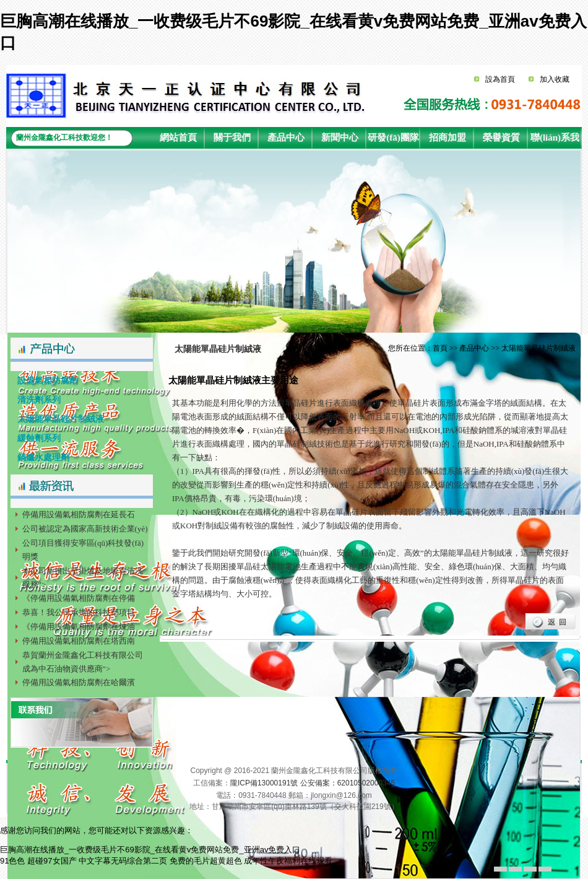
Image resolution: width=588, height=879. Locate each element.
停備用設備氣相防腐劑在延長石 (79, 514)
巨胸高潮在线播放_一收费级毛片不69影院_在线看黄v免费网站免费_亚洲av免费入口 (150, 850)
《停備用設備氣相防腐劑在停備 (79, 598)
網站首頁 (178, 138)
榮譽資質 (501, 138)
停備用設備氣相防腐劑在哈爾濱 (79, 682)
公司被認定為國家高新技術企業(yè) (85, 529)
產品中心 (286, 138)
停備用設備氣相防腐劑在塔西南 (79, 641)
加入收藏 (555, 79)
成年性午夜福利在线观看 (288, 861)
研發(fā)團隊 (393, 138)
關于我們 (232, 138)
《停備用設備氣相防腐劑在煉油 (79, 627)
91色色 (12, 861)
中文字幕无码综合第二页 (123, 861)
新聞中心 (340, 138)
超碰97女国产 (52, 861)
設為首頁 (500, 79)
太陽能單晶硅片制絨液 (57, 419)
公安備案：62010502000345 (348, 783)
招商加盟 (447, 138)
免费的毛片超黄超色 (206, 861)
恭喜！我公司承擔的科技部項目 (79, 612)
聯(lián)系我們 (555, 141)
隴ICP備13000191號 (264, 783)
